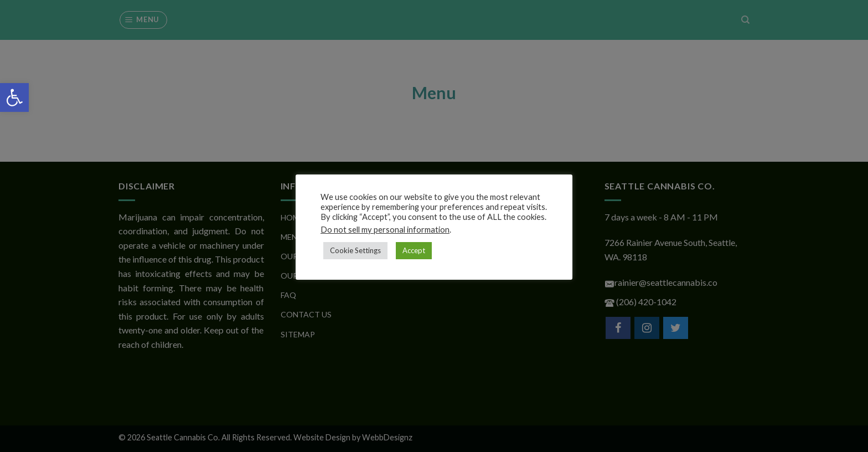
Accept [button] (414, 250)
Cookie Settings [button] (355, 250)
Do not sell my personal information (385, 230)
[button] (14, 97)
